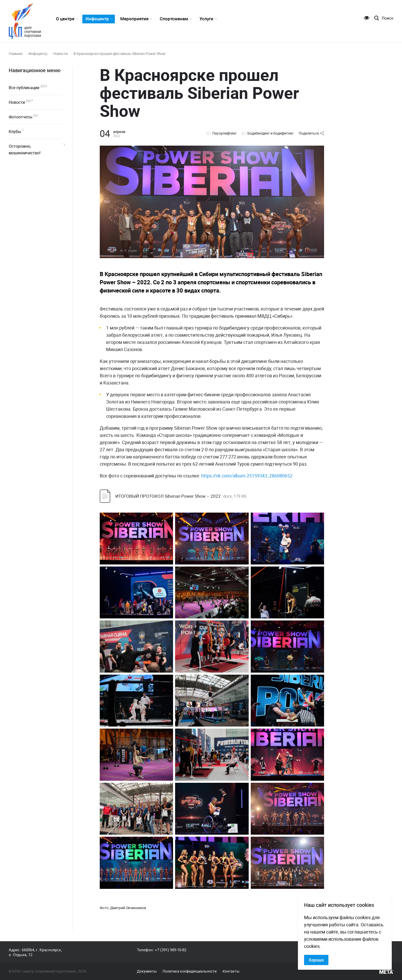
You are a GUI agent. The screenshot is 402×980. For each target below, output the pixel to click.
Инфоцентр (97, 19)
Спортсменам (174, 19)
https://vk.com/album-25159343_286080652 (247, 476)
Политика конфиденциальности (190, 971)
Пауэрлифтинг (224, 133)
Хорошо (316, 960)
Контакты (231, 971)
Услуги (206, 19)
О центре (65, 19)
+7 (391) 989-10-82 (171, 950)
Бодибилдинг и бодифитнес (270, 133)
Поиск (388, 18)
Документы (147, 971)
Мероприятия (134, 19)
